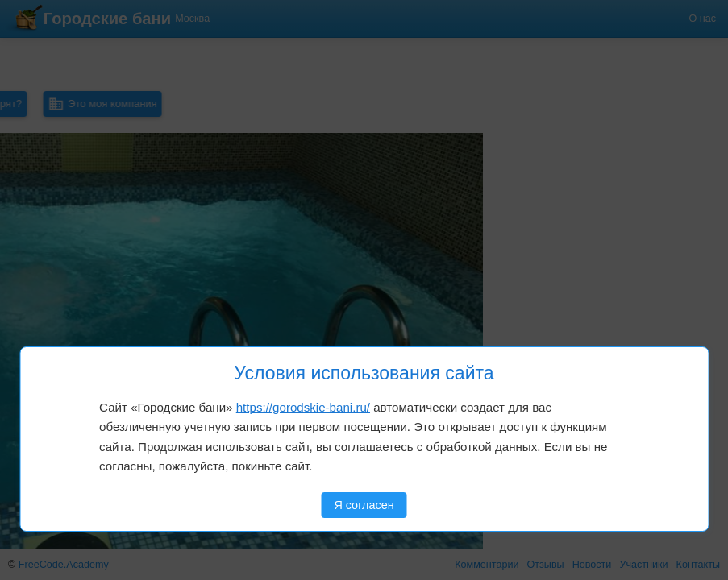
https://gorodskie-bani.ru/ (303, 407)
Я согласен (364, 505)
